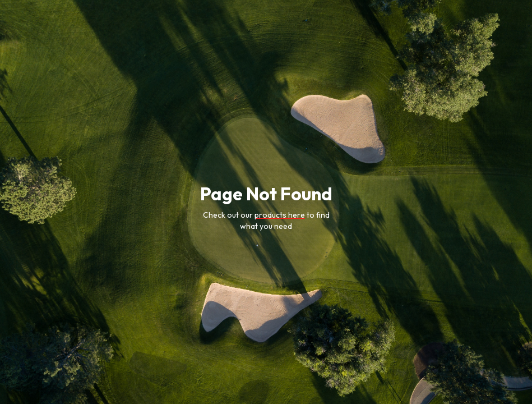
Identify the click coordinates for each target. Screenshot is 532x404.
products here (280, 215)
